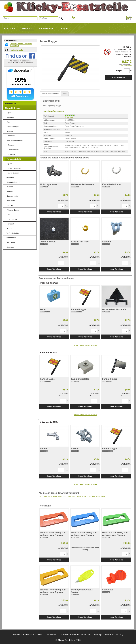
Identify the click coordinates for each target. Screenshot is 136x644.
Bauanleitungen (12, 127)
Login (64, 29)
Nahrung (10, 191)
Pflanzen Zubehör (13, 210)
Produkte (27, 29)
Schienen (11, 145)
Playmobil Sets (11, 103)
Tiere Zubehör (12, 219)
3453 (89, 151)
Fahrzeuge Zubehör (14, 159)
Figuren (9, 164)
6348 (124, 151)
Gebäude (10, 178)
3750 (111, 151)
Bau (8, 122)
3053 (66, 151)
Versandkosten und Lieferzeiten (76, 635)
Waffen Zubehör (13, 233)
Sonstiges (10, 247)
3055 (71, 151)
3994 (115, 151)
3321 (75, 151)
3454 (93, 151)
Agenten (10, 113)
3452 (84, 151)
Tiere (8, 215)
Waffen (9, 229)
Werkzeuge (11, 242)
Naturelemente (12, 196)
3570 (98, 151)
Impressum (28, 635)
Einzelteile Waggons (16, 140)
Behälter (10, 131)
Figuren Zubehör (13, 173)
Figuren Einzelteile (14, 168)
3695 (102, 151)
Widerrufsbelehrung (114, 635)
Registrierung (47, 29)
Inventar (10, 187)
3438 (80, 151)
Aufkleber (10, 117)
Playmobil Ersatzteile (14, 108)
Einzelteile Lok (13, 150)
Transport (10, 224)
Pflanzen (10, 205)
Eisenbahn (11, 136)
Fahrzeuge (11, 154)
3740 (106, 151)
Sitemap (98, 635)
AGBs (40, 635)
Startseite (9, 29)
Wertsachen (11, 238)
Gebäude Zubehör (14, 182)
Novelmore (11, 201)
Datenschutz (52, 635)
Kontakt (16, 635)
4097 (120, 151)
